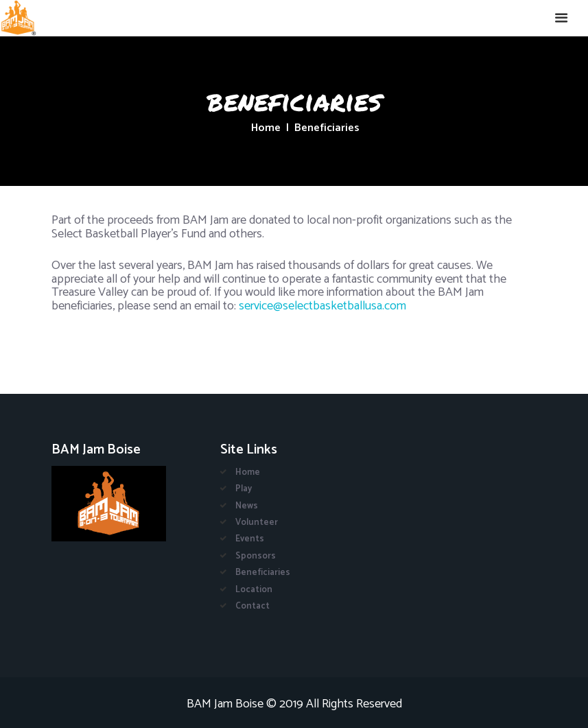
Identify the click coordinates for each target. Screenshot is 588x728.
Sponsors (256, 556)
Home (266, 128)
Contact (252, 606)
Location (254, 590)
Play (244, 489)
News (247, 506)
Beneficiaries (263, 573)
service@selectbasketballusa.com (322, 306)
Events (250, 539)
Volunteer (257, 522)
